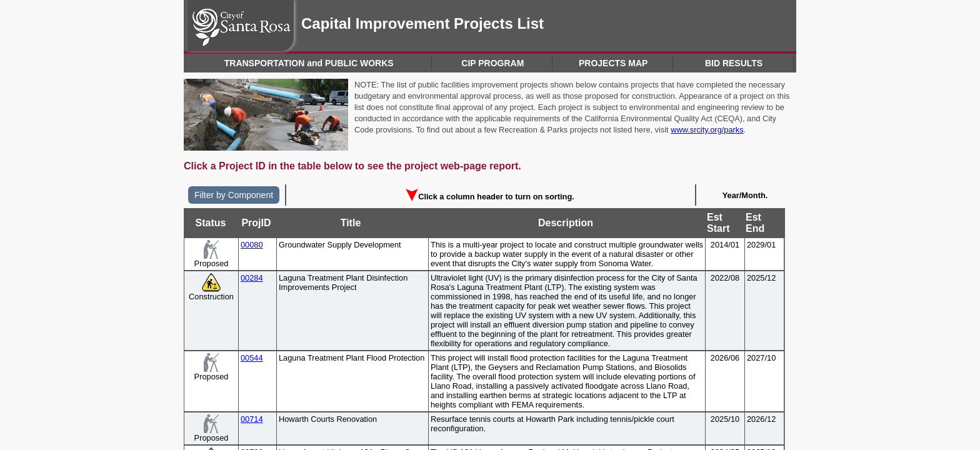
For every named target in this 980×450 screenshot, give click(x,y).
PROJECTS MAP (613, 63)
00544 (252, 358)
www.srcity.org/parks (707, 130)
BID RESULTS (734, 63)
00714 (252, 419)
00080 (252, 245)
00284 (252, 278)
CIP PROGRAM (492, 63)
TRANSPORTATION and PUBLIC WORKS (309, 63)
